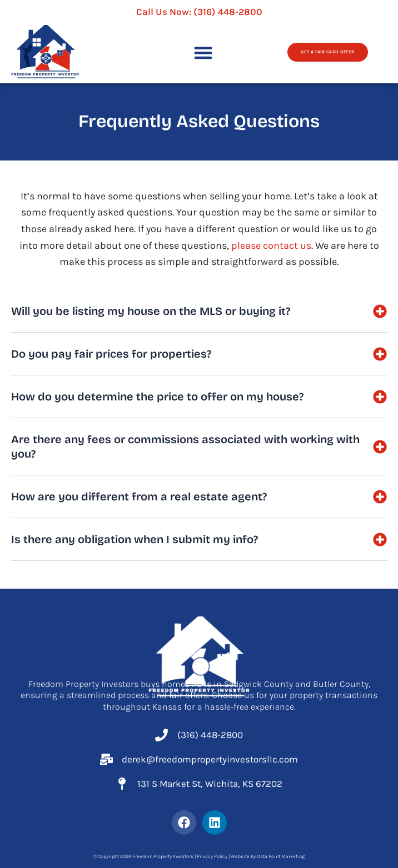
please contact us (271, 245)
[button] (203, 52)
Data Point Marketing (281, 856)
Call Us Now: (199, 12)
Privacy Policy (212, 856)
